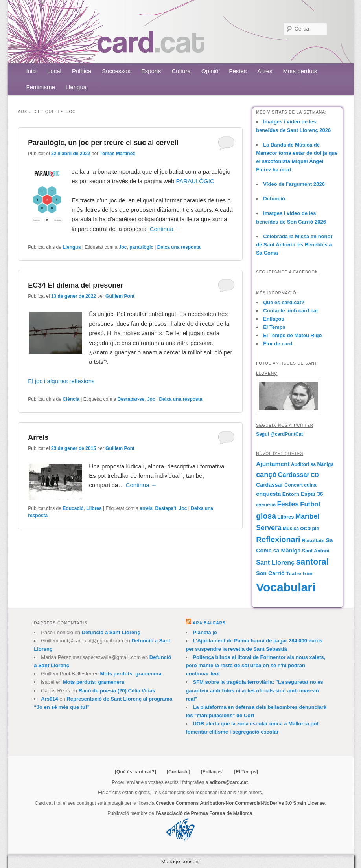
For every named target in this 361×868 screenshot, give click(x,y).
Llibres (94, 508)
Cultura (181, 71)
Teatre (294, 573)
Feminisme (40, 87)
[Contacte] (178, 772)
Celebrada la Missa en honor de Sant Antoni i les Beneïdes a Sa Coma (294, 245)
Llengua (76, 87)
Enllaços (274, 319)
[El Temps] (246, 772)
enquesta (268, 494)
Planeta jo (205, 632)
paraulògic (141, 247)
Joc (123, 247)
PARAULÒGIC (196, 181)
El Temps (274, 327)
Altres (265, 71)
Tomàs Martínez (118, 154)
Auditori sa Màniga (312, 464)
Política (82, 71)
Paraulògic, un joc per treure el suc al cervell (103, 143)
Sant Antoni (316, 551)
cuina (310, 485)
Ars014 (49, 699)
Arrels (38, 437)
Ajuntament (273, 464)
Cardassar (294, 475)
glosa (266, 516)
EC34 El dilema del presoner (76, 285)
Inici (31, 71)
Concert (294, 485)
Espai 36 (312, 494)
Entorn (291, 494)
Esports (151, 71)
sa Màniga (287, 551)
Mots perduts (300, 71)
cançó (266, 475)
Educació (73, 508)
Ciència (71, 399)
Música (291, 529)
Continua (165, 229)
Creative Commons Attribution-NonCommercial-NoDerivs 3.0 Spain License (240, 803)
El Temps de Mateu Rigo (292, 335)
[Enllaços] (212, 772)
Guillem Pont (120, 296)
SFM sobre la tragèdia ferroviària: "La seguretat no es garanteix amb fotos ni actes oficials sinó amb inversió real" (254, 690)
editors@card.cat (229, 782)
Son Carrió (270, 573)
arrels (146, 508)
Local (54, 71)
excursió (266, 505)
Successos (116, 71)
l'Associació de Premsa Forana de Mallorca (204, 813)
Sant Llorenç (275, 562)
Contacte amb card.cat (290, 311)
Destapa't (166, 508)
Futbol (310, 504)
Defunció (274, 199)
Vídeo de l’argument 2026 (294, 184)
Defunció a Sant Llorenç (111, 632)
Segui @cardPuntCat (279, 434)
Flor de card (278, 344)
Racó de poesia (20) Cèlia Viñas (117, 691)
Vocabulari (286, 587)
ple (315, 529)
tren (308, 573)
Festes (238, 71)
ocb (305, 528)
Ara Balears (209, 623)
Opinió (210, 71)
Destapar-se (131, 399)
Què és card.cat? (284, 302)
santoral (312, 562)
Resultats (313, 540)
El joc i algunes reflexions (61, 381)
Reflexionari (278, 540)
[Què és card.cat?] (135, 772)
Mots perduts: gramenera (131, 674)
